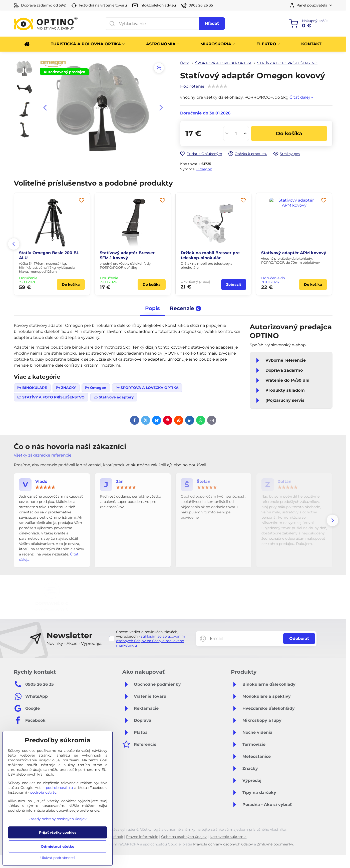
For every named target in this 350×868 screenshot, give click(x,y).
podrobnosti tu (59, 788)
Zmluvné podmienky (275, 844)
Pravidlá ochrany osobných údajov (223, 844)
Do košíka (289, 133)
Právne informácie (142, 837)
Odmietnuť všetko (58, 846)
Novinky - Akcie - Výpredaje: (74, 643)
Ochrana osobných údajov (184, 837)
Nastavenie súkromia (228, 837)
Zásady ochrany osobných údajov (58, 819)
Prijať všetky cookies (58, 832)
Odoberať (299, 638)
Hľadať (212, 23)
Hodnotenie (192, 86)
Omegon (204, 169)
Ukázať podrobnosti (58, 858)
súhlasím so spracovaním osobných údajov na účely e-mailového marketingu (151, 641)
